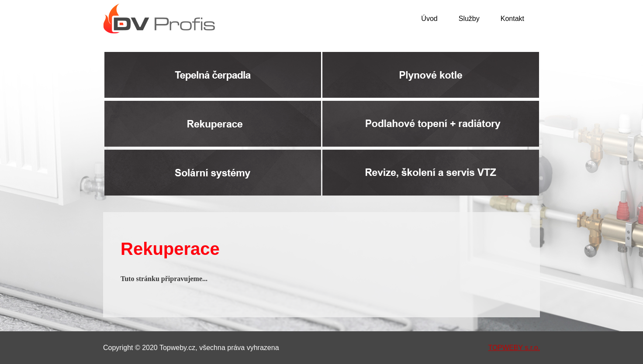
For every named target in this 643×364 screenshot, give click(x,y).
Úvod (429, 19)
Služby (469, 19)
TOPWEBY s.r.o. (514, 348)
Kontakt (512, 19)
